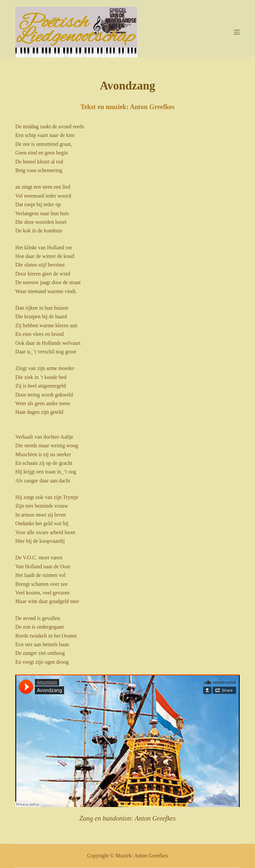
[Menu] (237, 32)
